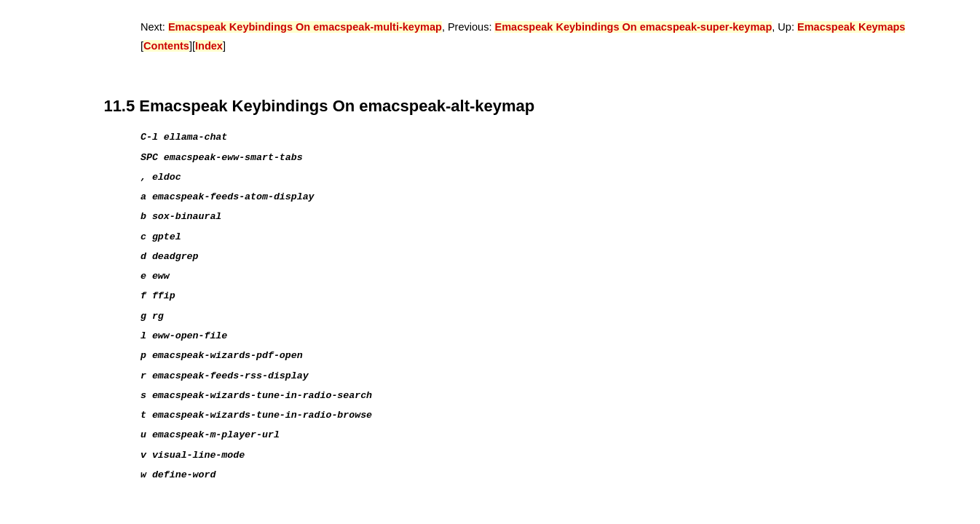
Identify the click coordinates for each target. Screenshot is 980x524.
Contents (166, 46)
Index (209, 46)
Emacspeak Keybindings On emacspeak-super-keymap (633, 27)
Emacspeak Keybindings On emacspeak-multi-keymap (305, 27)
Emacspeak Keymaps (851, 27)
